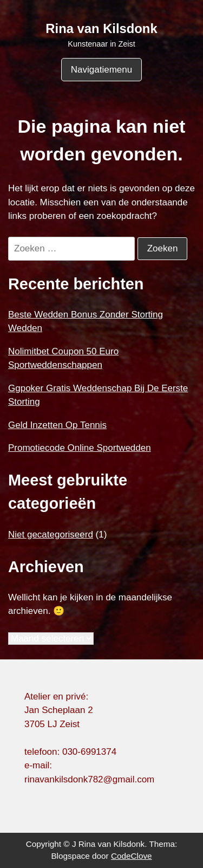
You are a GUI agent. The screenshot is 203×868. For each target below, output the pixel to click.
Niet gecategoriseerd (51, 535)
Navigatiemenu (101, 70)
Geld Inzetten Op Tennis (57, 425)
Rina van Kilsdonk (101, 28)
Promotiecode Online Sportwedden (80, 448)
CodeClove (132, 856)
